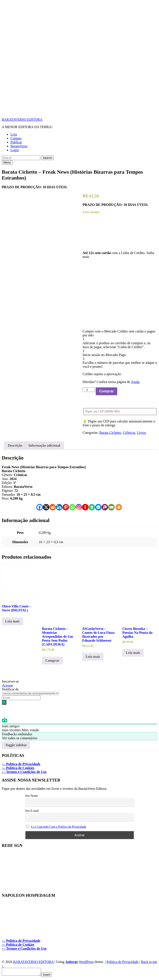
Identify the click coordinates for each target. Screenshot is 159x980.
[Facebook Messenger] (98, 507)
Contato (16, 138)
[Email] (111, 507)
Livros (142, 433)
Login (15, 150)
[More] (119, 507)
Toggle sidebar (16, 745)
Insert (51, 976)
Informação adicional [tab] (44, 445)
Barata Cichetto (110, 433)
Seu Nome (32, 796)
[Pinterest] (66, 507)
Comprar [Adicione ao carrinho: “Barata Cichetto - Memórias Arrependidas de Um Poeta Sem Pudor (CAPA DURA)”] (52, 660)
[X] (46, 507)
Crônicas (129, 433)
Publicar (16, 142)
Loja (14, 134)
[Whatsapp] (72, 507)
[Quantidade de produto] (89, 390)
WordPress (86, 962)
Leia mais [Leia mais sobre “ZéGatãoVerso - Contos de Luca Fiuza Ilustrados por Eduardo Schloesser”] (93, 657)
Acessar (8, 685)
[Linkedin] (59, 507)
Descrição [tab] (15, 445)
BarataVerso (19, 146)
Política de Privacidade (122, 962)
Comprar (106, 391)
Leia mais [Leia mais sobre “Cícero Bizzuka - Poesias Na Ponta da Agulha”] (133, 653)
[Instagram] (79, 507)
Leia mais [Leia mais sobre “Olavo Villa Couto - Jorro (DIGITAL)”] (12, 621)
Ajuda (135, 382)
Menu (7, 162)
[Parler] (105, 507)
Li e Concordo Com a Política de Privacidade (59, 827)
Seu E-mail (32, 811)
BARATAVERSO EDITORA (22, 120)
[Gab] (92, 507)
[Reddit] (53, 507)
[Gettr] (85, 507)
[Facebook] (40, 507)
